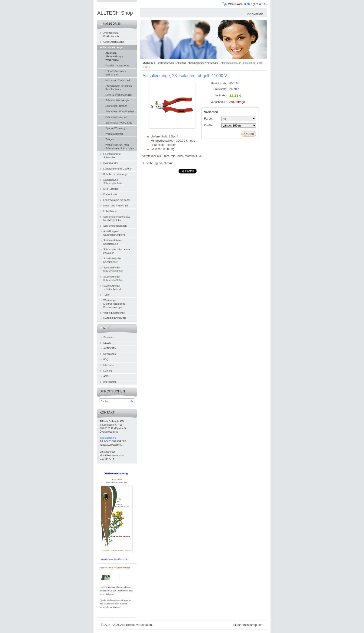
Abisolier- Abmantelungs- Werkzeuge (197, 63)
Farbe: (208, 119)
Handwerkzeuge (165, 63)
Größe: (209, 125)
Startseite (148, 63)
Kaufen (249, 134)
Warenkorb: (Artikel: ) (247, 4)
